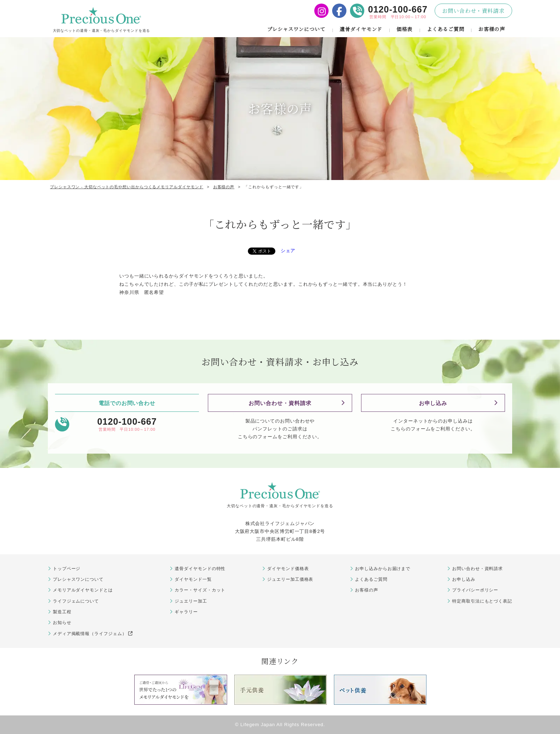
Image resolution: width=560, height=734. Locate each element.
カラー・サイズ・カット (200, 590)
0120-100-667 (398, 9)
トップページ (67, 569)
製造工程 (62, 612)
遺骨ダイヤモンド (361, 29)
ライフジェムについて (76, 601)
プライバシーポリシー (475, 590)
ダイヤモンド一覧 (193, 579)
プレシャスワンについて (296, 29)
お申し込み (433, 403)
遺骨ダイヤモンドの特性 (200, 569)
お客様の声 (492, 29)
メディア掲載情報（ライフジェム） (93, 634)
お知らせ (62, 623)
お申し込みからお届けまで (383, 569)
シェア (288, 251)
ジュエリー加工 (191, 601)
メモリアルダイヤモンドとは (83, 590)
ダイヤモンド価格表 (288, 569)
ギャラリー (186, 612)
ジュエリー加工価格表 (290, 579)
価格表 (404, 29)
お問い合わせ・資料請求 (473, 11)
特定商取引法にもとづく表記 (482, 601)
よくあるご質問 (445, 29)
